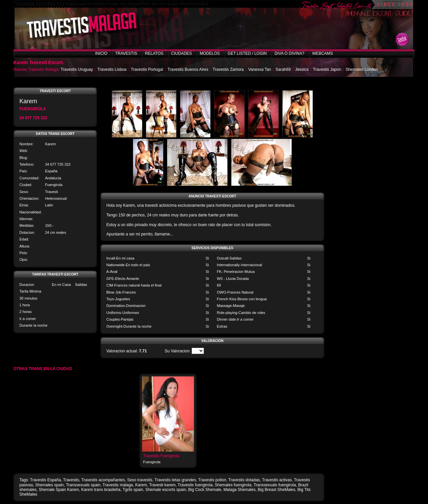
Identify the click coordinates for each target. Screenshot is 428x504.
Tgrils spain (133, 490)
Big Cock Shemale (205, 490)
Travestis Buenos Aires (188, 69)
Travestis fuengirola (195, 485)
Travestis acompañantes (103, 480)
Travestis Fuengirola (161, 456)
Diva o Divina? (289, 53)
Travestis (126, 53)
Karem (141, 485)
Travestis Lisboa (112, 69)
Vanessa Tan (259, 69)
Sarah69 (283, 69)
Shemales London (362, 69)
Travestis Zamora (228, 69)
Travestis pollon (212, 480)
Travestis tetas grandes (175, 480)
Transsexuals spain (83, 485)
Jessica (302, 69)
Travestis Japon (327, 69)
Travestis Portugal (147, 69)
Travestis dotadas (244, 480)
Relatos (154, 53)
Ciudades (182, 53)
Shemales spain (49, 485)
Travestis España (45, 480)
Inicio (101, 53)
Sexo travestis (140, 480)
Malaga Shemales (239, 490)
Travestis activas (277, 480)
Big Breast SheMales (277, 490)
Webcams (323, 53)
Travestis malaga (118, 485)
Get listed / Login (247, 53)
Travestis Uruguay (77, 69)
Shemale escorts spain (166, 490)
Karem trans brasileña (101, 490)
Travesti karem (162, 485)
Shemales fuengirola (233, 485)
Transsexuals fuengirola (275, 485)
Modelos (210, 53)
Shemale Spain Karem (59, 490)
